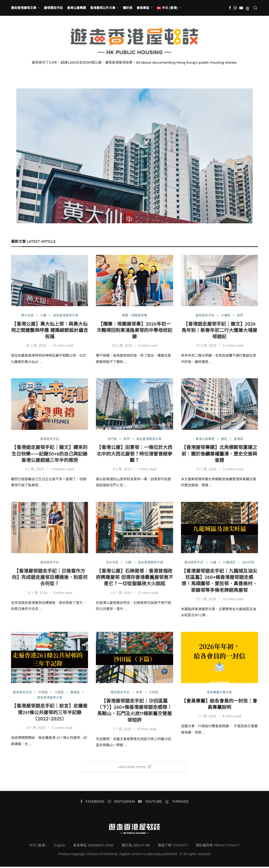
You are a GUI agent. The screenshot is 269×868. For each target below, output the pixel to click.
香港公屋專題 (76, 8)
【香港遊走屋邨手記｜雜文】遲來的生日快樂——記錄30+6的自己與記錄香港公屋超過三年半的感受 (50, 454)
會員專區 (143, 8)
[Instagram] (235, 8)
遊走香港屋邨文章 (24, 8)
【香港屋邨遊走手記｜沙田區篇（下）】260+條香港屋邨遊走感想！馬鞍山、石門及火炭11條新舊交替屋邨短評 (135, 711)
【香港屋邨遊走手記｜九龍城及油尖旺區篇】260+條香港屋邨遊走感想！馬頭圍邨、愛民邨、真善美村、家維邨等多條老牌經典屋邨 (219, 581)
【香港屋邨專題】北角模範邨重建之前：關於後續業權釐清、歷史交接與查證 (219, 454)
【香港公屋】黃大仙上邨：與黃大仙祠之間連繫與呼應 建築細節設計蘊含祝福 (50, 331)
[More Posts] (134, 768)
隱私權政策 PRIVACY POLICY (218, 846)
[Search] (255, 8)
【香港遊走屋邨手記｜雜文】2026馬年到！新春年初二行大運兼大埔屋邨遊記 (219, 331)
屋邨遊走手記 (53, 8)
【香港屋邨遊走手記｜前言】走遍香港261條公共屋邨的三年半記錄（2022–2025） (50, 714)
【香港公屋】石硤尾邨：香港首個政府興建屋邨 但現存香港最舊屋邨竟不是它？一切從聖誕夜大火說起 (134, 578)
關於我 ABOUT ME (136, 846)
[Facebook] (230, 8)
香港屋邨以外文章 (103, 8)
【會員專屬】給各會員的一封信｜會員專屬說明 (219, 705)
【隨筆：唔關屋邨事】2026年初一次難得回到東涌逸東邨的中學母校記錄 (134, 331)
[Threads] (247, 8)
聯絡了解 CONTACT (173, 846)
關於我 (128, 8)
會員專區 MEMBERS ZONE (93, 846)
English (60, 846)
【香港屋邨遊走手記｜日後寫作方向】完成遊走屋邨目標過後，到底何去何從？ (50, 578)
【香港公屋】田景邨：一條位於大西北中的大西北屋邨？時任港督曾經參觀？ (134, 454)
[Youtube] (241, 8)
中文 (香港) (38, 846)
